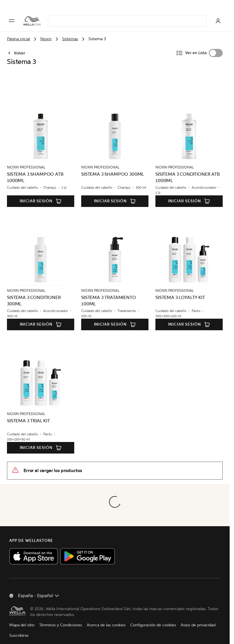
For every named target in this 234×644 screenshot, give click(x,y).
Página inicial (18, 39)
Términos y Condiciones (61, 619)
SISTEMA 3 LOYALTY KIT (180, 289)
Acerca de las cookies (106, 619)
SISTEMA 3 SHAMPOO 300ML (113, 166)
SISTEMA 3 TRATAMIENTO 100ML (109, 292)
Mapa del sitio (22, 619)
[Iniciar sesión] (218, 21)
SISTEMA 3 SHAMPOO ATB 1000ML (35, 169)
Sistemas (70, 39)
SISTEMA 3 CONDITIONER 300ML (34, 292)
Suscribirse (19, 629)
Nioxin (46, 39)
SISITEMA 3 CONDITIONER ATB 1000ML (188, 169)
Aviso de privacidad (198, 619)
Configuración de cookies (153, 619)
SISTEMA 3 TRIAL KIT (28, 413)
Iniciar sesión (41, 193)
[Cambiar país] (39, 588)
